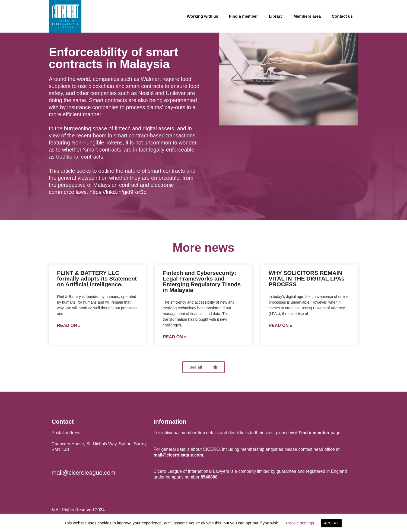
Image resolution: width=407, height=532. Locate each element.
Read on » (69, 326)
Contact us (342, 16)
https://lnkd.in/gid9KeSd (118, 192)
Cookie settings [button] (300, 523)
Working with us (202, 16)
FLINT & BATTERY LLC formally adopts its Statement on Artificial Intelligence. (97, 278)
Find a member (244, 16)
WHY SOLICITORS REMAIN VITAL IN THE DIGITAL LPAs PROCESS (306, 278)
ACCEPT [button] (331, 523)
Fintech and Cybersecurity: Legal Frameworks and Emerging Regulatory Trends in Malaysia (202, 281)
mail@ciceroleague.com (83, 473)
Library (276, 16)
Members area (307, 16)
